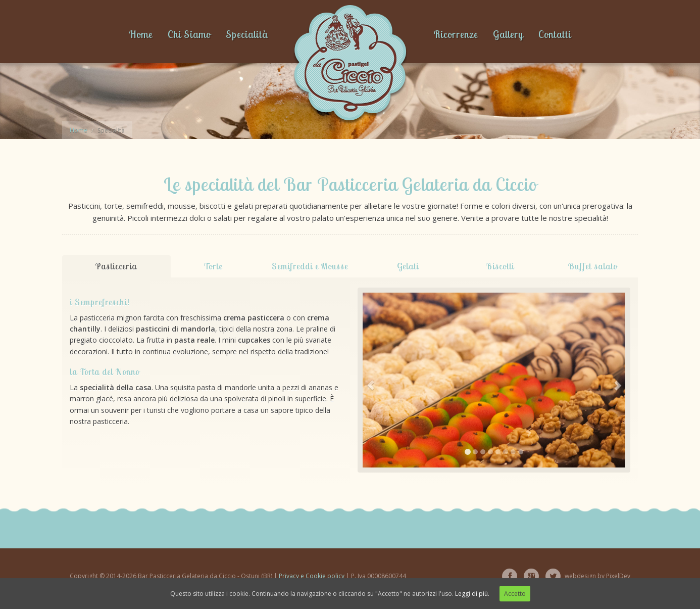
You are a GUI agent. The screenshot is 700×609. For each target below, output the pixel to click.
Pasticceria (116, 266)
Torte (213, 266)
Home (141, 34)
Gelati (408, 266)
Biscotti (500, 266)
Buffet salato (593, 266)
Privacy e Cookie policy (312, 576)
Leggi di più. (472, 594)
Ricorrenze (456, 34)
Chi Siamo (189, 34)
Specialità (247, 34)
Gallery (508, 34)
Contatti (555, 34)
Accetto (515, 594)
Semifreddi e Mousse (310, 266)
